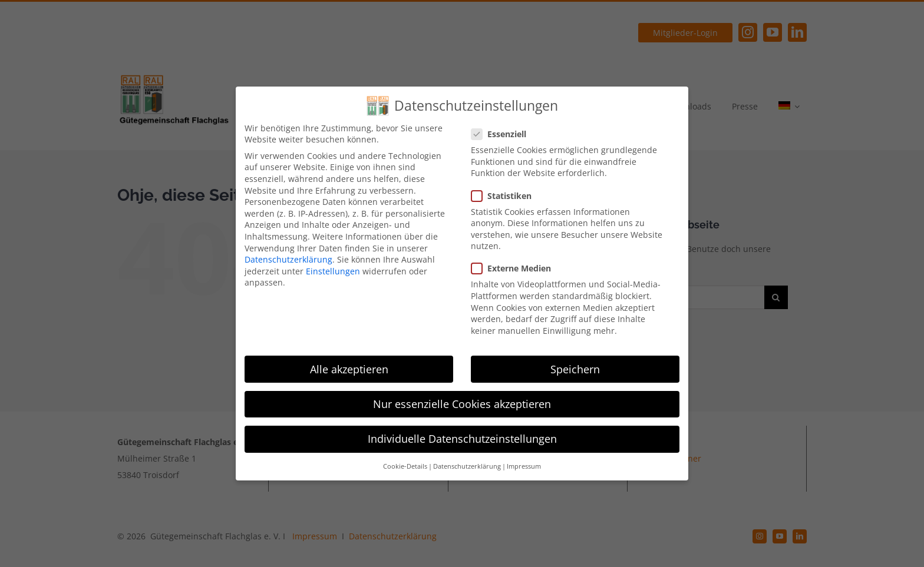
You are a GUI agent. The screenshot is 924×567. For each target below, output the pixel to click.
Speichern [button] (575, 369)
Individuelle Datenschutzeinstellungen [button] (462, 439)
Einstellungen (333, 271)
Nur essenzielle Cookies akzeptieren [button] (462, 404)
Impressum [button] (524, 466)
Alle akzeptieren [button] (349, 369)
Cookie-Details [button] (405, 466)
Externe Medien (516, 268)
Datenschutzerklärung (288, 259)
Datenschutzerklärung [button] (467, 466)
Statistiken (506, 196)
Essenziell (504, 134)
